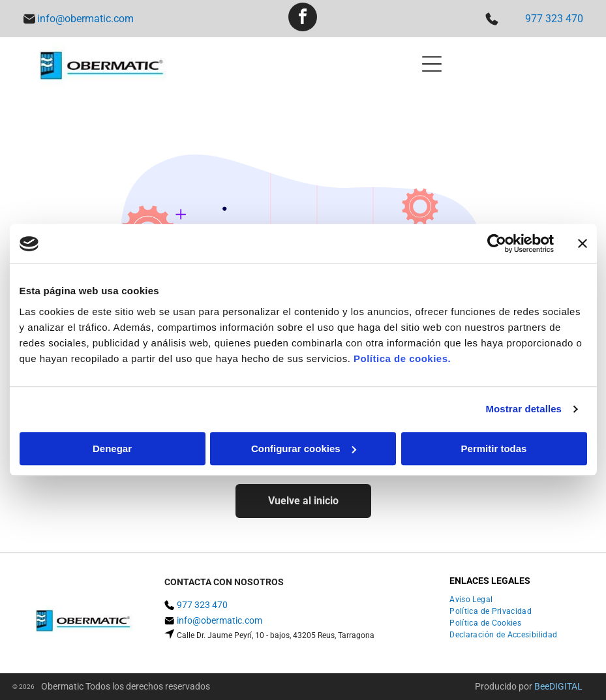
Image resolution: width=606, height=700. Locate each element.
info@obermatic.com (85, 19)
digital (566, 686)
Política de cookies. (402, 358)
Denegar (112, 449)
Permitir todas (494, 449)
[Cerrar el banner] (583, 244)
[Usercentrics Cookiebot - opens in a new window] (497, 244)
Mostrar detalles (523, 409)
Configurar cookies (304, 449)
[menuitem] (476, 600)
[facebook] (303, 19)
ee (545, 686)
